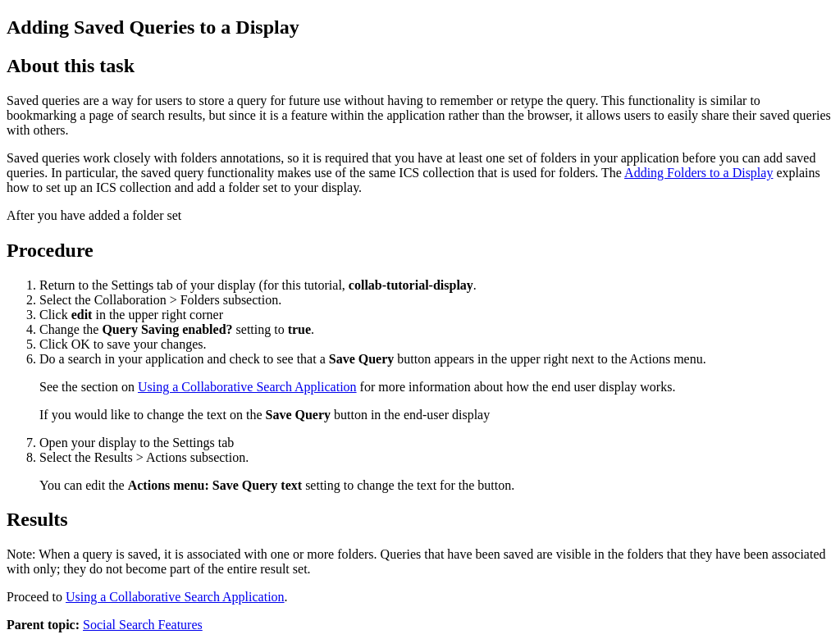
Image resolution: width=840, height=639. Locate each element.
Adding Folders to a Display (698, 173)
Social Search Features (143, 625)
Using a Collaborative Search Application (247, 387)
